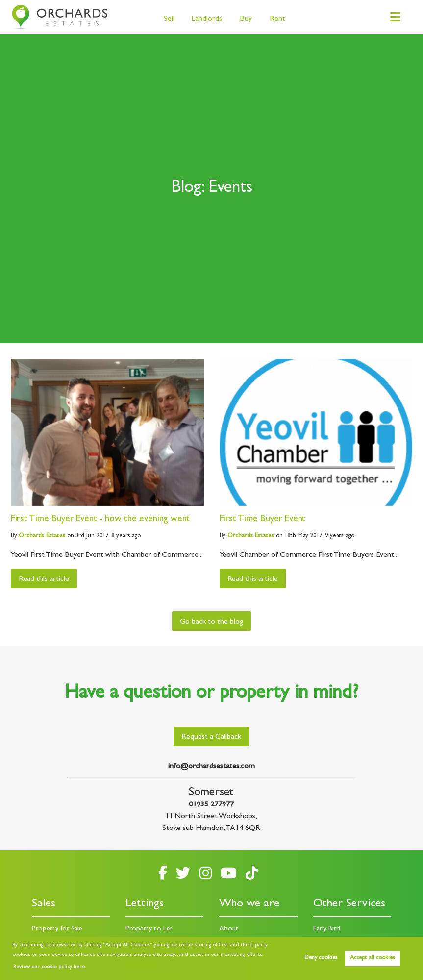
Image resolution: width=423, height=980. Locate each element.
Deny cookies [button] (321, 958)
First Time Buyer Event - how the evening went (100, 519)
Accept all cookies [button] (372, 958)
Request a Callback (211, 737)
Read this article (44, 579)
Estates (42, 536)
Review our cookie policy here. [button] (50, 967)
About (229, 929)
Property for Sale (57, 929)
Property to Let (149, 929)
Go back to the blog (211, 622)
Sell (169, 19)
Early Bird (327, 929)
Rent (277, 19)
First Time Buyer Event (263, 519)
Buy (246, 19)
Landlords (207, 19)
